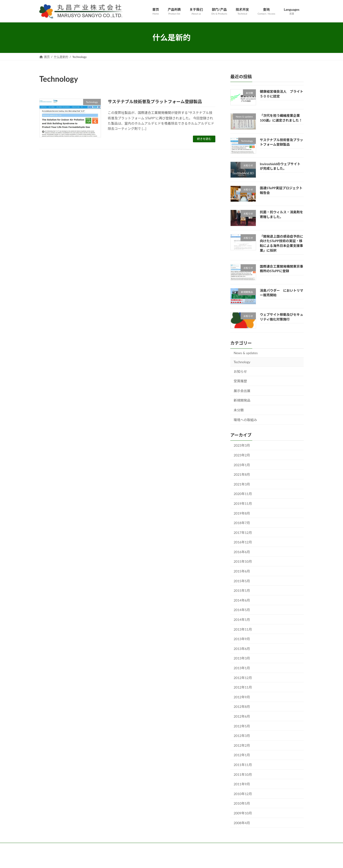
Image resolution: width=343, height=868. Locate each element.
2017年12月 (243, 532)
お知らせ (240, 371)
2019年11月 (243, 503)
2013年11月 (243, 629)
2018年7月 (242, 523)
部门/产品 (105, 847)
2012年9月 (242, 697)
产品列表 (64, 847)
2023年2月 (242, 455)
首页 (47, 847)
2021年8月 (242, 474)
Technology (242, 362)
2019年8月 (242, 513)
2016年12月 (243, 542)
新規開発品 (242, 400)
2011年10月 (243, 774)
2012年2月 (242, 745)
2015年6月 (242, 571)
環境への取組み (245, 420)
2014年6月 (242, 600)
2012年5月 (242, 726)
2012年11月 (243, 687)
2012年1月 (242, 755)
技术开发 (126, 847)
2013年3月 (242, 658)
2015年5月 (242, 581)
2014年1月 (242, 620)
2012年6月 (242, 716)
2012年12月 (243, 677)
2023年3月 (242, 445)
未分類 (239, 410)
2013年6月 (242, 648)
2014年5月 (242, 610)
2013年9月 (242, 639)
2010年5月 (242, 803)
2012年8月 (242, 707)
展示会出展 (242, 391)
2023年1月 (242, 465)
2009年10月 (243, 813)
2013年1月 (242, 668)
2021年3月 (242, 484)
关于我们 (84, 847)
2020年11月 (243, 494)
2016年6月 (242, 552)
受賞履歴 (240, 381)
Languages (162, 847)
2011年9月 (242, 784)
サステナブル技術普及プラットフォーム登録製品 (155, 102)
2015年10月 (243, 561)
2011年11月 (243, 765)
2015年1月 (242, 590)
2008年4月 (242, 823)
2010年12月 (243, 794)
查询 (144, 847)
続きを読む (204, 139)
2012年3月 (242, 736)
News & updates (246, 353)
